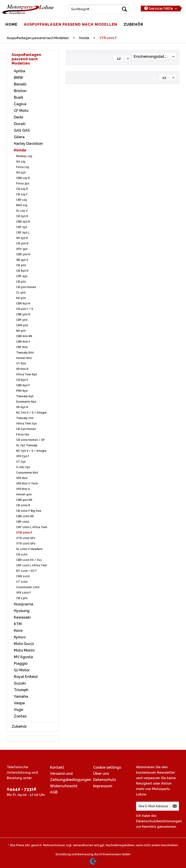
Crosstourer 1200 (28, 587)
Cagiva (20, 104)
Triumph (21, 690)
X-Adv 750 (23, 467)
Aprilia (20, 71)
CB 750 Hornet (26, 429)
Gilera (19, 137)
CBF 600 (22, 347)
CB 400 (21, 265)
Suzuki (20, 683)
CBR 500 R (23, 314)
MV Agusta (23, 657)
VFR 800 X (23, 489)
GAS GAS (22, 130)
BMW (19, 78)
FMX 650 (22, 391)
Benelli (20, 84)
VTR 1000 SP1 (26, 538)
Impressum (103, 786)
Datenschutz (105, 780)
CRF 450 (22, 276)
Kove (18, 631)
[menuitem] (99, 11)
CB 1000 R (23, 505)
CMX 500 (22, 325)
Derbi (19, 117)
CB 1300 (22, 598)
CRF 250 (22, 227)
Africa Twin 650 (27, 374)
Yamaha (21, 696)
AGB (54, 792)
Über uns (101, 774)
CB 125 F (22, 194)
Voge (19, 710)
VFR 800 (22, 478)
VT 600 (21, 364)
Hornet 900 (24, 494)
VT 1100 (22, 582)
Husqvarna (24, 604)
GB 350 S (22, 260)
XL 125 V (22, 211)
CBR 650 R (23, 304)
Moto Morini (24, 650)
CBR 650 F (23, 385)
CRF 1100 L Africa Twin (32, 565)
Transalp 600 (25, 353)
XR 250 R (22, 238)
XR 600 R (22, 369)
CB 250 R (22, 216)
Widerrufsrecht (64, 786)
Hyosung (22, 611)
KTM (18, 624)
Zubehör (19, 726)
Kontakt (57, 767)
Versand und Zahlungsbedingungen (70, 777)
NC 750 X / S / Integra (31, 451)
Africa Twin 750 (26, 424)
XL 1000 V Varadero (29, 549)
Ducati (20, 124)
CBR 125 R (23, 178)
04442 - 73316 (22, 789)
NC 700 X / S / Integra (31, 413)
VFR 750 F (23, 456)
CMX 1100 (23, 576)
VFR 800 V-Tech (27, 484)
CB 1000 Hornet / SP (30, 440)
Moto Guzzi (24, 644)
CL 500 (21, 293)
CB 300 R (22, 243)
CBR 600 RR (24, 336)
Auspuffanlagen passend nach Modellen (26, 59)
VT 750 (21, 462)
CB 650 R (22, 271)
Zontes (20, 716)
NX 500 (21, 298)
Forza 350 (23, 183)
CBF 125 (22, 200)
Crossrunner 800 (27, 473)
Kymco (20, 637)
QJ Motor (22, 670)
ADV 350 (22, 249)
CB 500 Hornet (26, 287)
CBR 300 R (23, 254)
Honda (20, 150)
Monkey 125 (24, 156)
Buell (19, 97)
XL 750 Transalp (27, 445)
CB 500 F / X (25, 309)
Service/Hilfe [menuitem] (159, 9)
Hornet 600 (24, 358)
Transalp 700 (25, 418)
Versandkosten (83, 845)
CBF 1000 (23, 522)
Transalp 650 (25, 396)
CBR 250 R (23, 222)
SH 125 (21, 162)
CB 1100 (22, 554)
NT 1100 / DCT (27, 571)
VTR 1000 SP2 (26, 544)
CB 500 (21, 282)
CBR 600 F (23, 342)
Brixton (20, 91)
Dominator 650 (26, 402)
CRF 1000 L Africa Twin (32, 527)
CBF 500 (22, 320)
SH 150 (21, 173)
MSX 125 (22, 205)
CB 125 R (22, 189)
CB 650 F (22, 380)
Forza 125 (23, 167)
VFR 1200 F (24, 593)
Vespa (19, 703)
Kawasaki (22, 617)
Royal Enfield (26, 677)
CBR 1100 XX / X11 (29, 560)
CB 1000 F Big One (29, 511)
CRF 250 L (23, 233)
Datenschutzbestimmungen (159, 821)
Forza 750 (23, 434)
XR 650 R (22, 407)
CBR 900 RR (24, 500)
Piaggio (21, 664)
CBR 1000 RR (25, 516)
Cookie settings (107, 767)
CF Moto (21, 111)
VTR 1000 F (24, 533)
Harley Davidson (28, 144)
